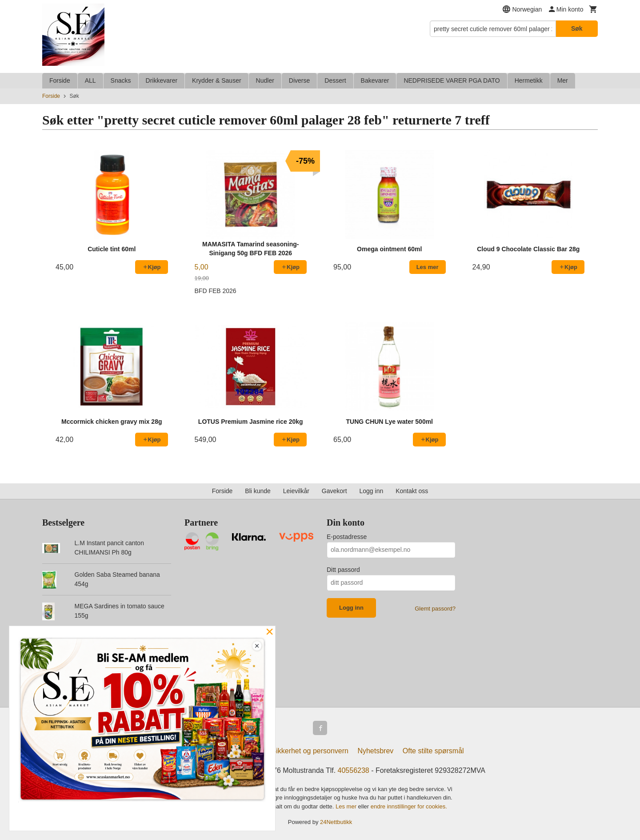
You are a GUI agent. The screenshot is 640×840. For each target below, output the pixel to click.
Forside (60, 80)
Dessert (335, 80)
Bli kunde (258, 491)
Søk (577, 28)
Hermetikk (529, 80)
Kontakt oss (412, 491)
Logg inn (372, 491)
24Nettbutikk (336, 822)
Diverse (299, 80)
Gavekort (334, 491)
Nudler (265, 80)
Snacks (121, 80)
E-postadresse (347, 537)
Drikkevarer (162, 80)
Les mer (347, 806)
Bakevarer (375, 80)
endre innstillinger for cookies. (409, 806)
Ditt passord (343, 570)
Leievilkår (296, 491)
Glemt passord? (435, 609)
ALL (90, 80)
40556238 (354, 770)
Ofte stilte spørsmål (433, 751)
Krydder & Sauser (217, 80)
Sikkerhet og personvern (310, 751)
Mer (563, 80)
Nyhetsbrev (375, 751)
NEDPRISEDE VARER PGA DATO (452, 80)
